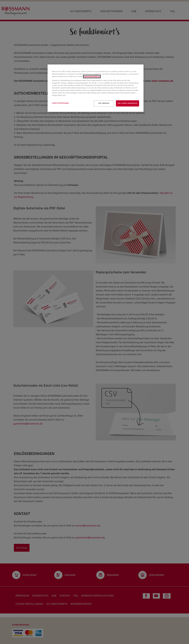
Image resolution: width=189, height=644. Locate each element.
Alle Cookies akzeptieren (128, 103)
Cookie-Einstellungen (60, 103)
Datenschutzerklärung (92, 77)
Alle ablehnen (104, 103)
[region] (96, 88)
